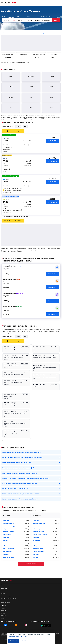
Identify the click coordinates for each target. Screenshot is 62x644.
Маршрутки (4, 616)
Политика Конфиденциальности (18, 637)
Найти (56, 20)
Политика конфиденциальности (9, 596)
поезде (18, 280)
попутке (19, 266)
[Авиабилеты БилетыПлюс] (7, 581)
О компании (4, 588)
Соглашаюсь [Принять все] (14, 641)
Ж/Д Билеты (4, 608)
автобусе (19, 307)
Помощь (3, 594)
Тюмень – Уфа (41, 33)
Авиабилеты (4, 606)
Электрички (4, 611)
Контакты (3, 591)
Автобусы (3, 613)
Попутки (3, 618)
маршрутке (19, 293)
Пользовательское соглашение (8, 599)
